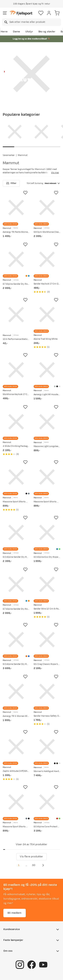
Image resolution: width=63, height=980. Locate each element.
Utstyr (29, 32)
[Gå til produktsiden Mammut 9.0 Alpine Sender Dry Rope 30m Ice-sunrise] (16, 533)
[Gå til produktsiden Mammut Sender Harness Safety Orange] (47, 691)
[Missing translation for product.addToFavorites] (25, 193)
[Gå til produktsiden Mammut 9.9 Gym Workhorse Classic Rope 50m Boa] (47, 208)
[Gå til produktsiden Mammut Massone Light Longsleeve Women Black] (47, 422)
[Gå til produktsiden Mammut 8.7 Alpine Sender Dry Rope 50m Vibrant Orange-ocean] (16, 259)
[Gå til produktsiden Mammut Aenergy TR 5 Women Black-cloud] (16, 691)
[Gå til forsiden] (21, 13)
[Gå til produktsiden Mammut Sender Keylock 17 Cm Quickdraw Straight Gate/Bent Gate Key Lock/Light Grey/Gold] (47, 259)
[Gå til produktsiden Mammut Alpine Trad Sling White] (47, 315)
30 (34, 865)
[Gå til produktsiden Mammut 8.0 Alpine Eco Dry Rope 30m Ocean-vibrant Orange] (47, 533)
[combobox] (32, 22)
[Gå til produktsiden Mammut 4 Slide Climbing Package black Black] (16, 422)
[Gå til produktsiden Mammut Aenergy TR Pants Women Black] (16, 208)
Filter (11, 183)
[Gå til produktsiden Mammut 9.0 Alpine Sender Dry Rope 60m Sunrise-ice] (16, 640)
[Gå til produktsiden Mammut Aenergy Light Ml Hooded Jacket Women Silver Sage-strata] (47, 370)
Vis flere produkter (31, 857)
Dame (16, 32)
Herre (4, 32)
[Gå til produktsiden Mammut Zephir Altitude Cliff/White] (16, 747)
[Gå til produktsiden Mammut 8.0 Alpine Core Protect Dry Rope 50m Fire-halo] (47, 802)
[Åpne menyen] (5, 13)
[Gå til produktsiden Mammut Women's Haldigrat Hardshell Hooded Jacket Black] (47, 747)
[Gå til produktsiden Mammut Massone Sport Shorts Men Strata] (16, 802)
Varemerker (9, 155)
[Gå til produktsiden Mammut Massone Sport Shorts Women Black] (47, 477)
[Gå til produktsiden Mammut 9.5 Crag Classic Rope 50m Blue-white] (47, 640)
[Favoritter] (41, 13)
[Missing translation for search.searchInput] (6, 22)
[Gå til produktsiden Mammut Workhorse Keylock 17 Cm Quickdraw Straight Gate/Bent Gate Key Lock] (16, 370)
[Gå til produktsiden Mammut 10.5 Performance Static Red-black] (16, 315)
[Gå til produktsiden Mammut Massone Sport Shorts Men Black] (16, 477)
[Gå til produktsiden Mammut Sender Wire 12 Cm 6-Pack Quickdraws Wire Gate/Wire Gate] (47, 584)
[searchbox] (35, 22)
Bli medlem (15, 913)
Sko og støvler (47, 32)
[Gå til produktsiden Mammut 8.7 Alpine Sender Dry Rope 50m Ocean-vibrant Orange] (16, 584)
